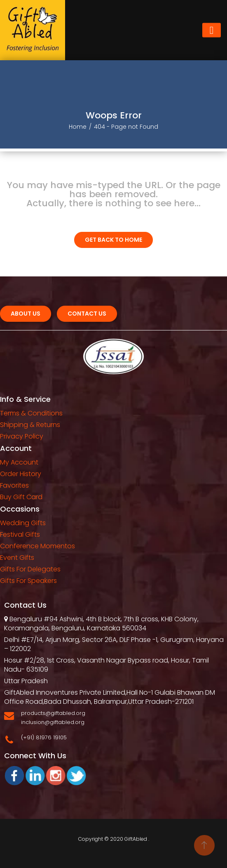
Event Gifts (17, 558)
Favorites (14, 485)
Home (78, 127)
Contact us (87, 314)
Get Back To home (113, 240)
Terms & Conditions (31, 413)
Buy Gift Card (21, 497)
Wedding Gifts (23, 523)
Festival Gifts (20, 534)
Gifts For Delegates (30, 569)
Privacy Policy (22, 436)
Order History (21, 474)
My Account (19, 462)
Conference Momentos (37, 546)
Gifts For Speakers (28, 581)
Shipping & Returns (30, 425)
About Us (26, 314)
